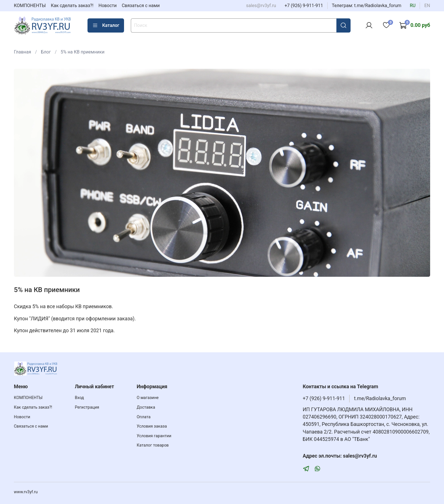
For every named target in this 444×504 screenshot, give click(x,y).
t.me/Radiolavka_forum (380, 398)
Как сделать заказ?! (72, 6)
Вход (79, 398)
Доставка (146, 407)
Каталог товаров (153, 445)
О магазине (148, 398)
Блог (46, 52)
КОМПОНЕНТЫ (30, 6)
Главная (23, 52)
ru (413, 6)
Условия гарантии (154, 436)
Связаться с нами (141, 6)
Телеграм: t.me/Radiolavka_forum (367, 6)
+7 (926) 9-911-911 (304, 6)
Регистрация (87, 407)
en (427, 6)
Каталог (106, 25)
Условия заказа (152, 426)
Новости (108, 6)
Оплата (144, 417)
